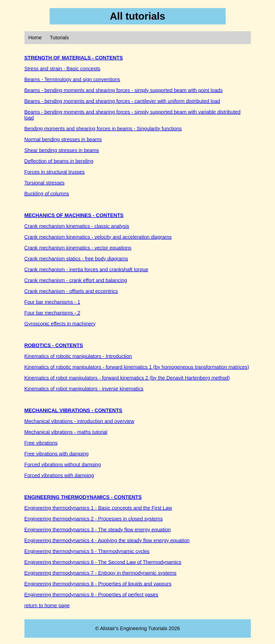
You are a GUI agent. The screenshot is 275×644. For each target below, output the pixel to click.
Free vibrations (41, 443)
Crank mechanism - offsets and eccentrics (71, 291)
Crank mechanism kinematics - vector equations (78, 248)
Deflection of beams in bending (59, 161)
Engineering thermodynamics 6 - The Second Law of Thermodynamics (103, 562)
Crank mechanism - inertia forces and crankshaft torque (86, 269)
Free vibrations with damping (57, 454)
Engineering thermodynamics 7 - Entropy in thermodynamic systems (101, 573)
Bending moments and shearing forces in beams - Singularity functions (103, 129)
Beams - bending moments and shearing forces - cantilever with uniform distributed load (122, 101)
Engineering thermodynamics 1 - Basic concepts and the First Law (98, 508)
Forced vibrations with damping (59, 475)
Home (35, 38)
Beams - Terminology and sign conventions (72, 79)
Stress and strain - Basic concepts (62, 69)
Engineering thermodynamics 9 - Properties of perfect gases (91, 595)
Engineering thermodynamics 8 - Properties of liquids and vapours (98, 584)
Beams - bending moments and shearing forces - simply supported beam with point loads (124, 90)
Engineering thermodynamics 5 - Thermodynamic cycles (87, 551)
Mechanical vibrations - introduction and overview (79, 421)
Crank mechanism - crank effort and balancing (76, 280)
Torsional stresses (45, 183)
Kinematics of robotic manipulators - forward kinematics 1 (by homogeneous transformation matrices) (137, 367)
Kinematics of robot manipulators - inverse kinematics (84, 389)
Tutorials (59, 38)
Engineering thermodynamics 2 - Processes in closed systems (94, 519)
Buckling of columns (47, 194)
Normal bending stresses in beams (63, 139)
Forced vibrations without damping (63, 465)
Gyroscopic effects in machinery (60, 324)
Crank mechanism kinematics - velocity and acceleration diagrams (98, 237)
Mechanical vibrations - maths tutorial (66, 432)
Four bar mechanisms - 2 (52, 313)
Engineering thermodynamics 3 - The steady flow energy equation (98, 530)
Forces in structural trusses (55, 172)
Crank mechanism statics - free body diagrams (76, 259)
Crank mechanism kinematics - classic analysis (77, 226)
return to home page (47, 605)
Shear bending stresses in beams (62, 150)
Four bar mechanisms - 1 (52, 302)
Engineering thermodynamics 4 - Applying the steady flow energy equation (107, 540)
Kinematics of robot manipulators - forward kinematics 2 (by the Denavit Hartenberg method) (127, 378)
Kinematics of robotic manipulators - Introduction (78, 356)
